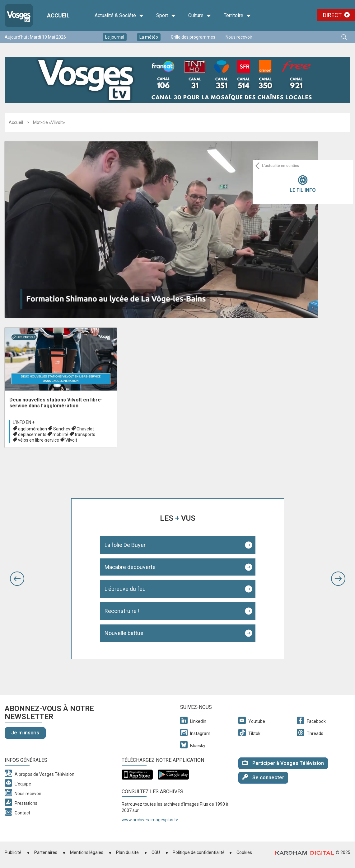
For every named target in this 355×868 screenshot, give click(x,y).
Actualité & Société (119, 16)
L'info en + (24, 422)
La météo (149, 37)
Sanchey (62, 429)
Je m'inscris (25, 733)
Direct (332, 15)
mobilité (61, 434)
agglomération (33, 429)
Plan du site (127, 852)
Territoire (237, 16)
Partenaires (46, 852)
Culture (200, 16)
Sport (166, 16)
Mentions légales (87, 852)
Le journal (115, 37)
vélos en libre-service (39, 440)
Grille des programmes (193, 37)
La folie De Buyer (125, 545)
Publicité (13, 852)
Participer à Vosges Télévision (283, 763)
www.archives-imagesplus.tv (150, 820)
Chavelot (85, 429)
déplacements (32, 434)
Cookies (244, 852)
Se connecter (263, 777)
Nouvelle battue (124, 633)
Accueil (16, 122)
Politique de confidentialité (199, 852)
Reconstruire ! (122, 611)
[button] (17, 579)
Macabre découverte (130, 567)
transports (85, 434)
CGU (156, 852)
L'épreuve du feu (125, 589)
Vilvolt (71, 440)
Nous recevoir (239, 37)
